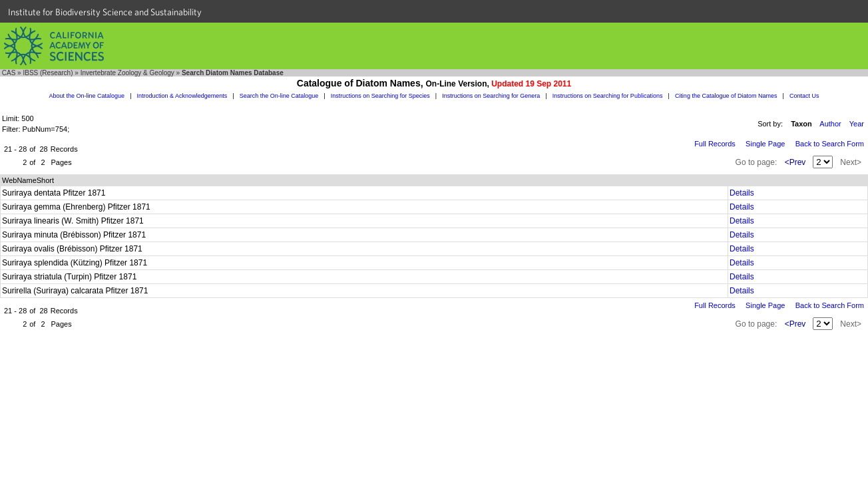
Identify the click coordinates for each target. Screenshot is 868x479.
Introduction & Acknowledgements (182, 96)
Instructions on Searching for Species (380, 96)
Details (742, 193)
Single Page (765, 144)
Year (857, 124)
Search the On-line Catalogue (279, 96)
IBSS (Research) (48, 73)
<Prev (795, 162)
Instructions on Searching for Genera (491, 96)
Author (830, 124)
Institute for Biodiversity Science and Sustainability (105, 12)
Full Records (715, 144)
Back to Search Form (830, 144)
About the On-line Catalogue (87, 96)
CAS (9, 73)
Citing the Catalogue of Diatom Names (726, 96)
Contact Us (804, 96)
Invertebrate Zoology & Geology (127, 73)
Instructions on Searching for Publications (608, 96)
